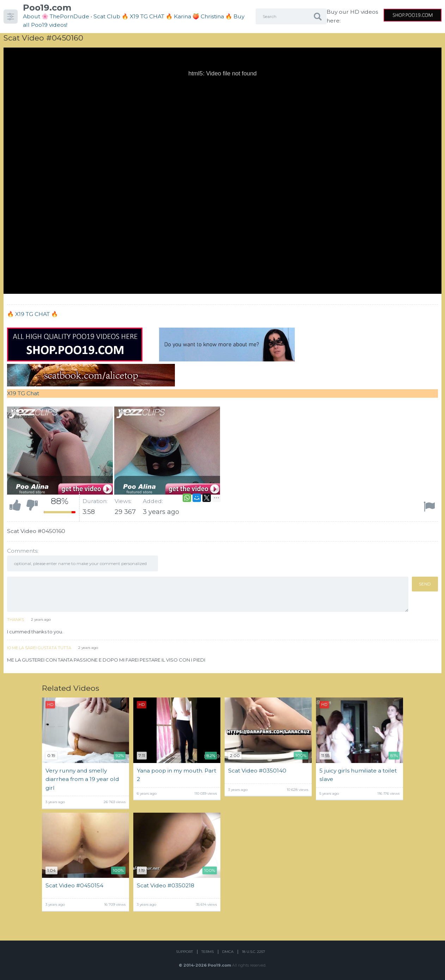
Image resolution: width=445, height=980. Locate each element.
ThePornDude (69, 16)
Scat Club (107, 16)
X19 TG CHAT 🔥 (36, 314)
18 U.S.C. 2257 (254, 952)
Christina (212, 16)
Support (184, 952)
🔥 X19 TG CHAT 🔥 (148, 16)
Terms (208, 952)
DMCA (228, 952)
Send (425, 584)
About (32, 16)
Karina (182, 16)
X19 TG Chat (23, 393)
